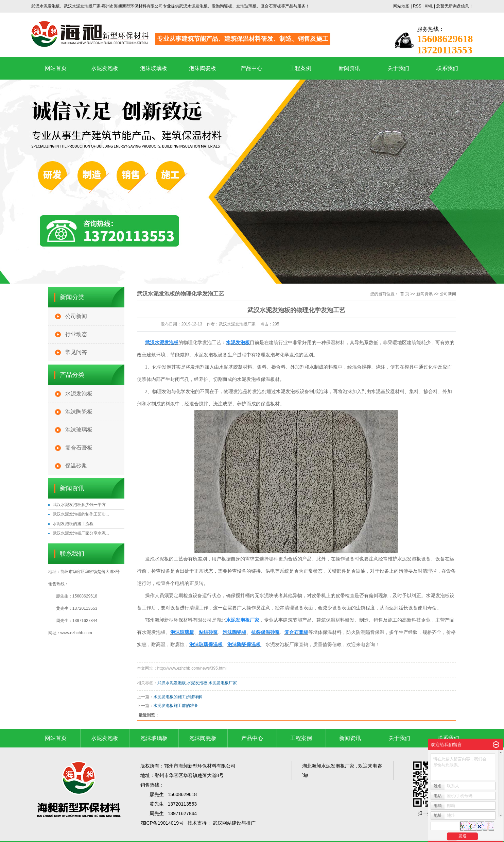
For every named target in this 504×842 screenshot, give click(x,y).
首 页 (405, 294)
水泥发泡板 (105, 68)
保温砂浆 (76, 466)
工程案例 (300, 68)
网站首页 (56, 68)
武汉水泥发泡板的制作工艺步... (81, 514)
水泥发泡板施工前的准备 (176, 706)
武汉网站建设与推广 (234, 823)
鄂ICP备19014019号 (162, 823)
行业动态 (76, 334)
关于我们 (398, 68)
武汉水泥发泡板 (172, 683)
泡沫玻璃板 (154, 68)
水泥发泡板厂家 (223, 683)
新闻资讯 (349, 68)
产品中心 (251, 68)
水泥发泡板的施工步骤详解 (178, 697)
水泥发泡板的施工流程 (73, 524)
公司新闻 (76, 316)
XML (429, 6)
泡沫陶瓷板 (203, 68)
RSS (417, 6)
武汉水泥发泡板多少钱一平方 (79, 505)
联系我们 (447, 68)
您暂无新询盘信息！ (455, 6)
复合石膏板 (79, 448)
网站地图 (402, 6)
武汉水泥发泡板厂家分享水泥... (81, 533)
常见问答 (76, 352)
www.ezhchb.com (76, 633)
